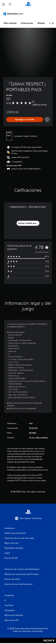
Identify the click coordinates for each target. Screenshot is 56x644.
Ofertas (41, 23)
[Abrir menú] (3, 4)
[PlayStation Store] (14, 14)
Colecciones (27, 23)
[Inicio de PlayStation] (28, 4)
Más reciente (10, 23)
